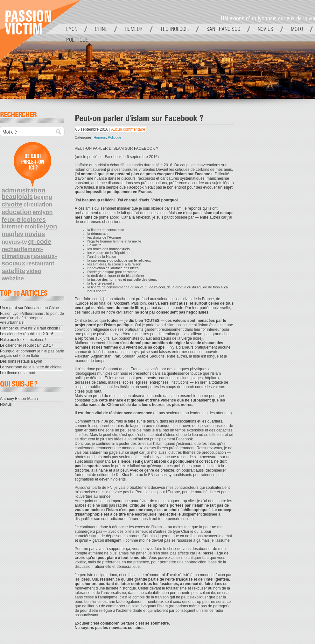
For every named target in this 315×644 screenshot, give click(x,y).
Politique (77, 40)
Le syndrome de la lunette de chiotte (31, 367)
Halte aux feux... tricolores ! (23, 340)
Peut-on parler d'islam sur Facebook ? (139, 119)
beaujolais (17, 197)
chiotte (12, 204)
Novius (266, 29)
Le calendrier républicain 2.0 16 (27, 334)
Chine (101, 29)
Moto (297, 29)
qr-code (40, 242)
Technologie (175, 29)
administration (24, 190)
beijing (43, 197)
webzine (13, 279)
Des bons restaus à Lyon (21, 361)
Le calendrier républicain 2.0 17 (27, 345)
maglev (13, 234)
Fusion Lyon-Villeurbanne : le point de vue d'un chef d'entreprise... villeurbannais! (32, 318)
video (34, 271)
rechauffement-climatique (22, 253)
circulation (38, 205)
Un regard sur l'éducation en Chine (29, 308)
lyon (50, 226)
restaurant (40, 264)
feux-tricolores (24, 220)
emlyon (43, 212)
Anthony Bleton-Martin (19, 399)
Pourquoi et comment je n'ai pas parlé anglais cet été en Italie (32, 353)
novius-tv (14, 242)
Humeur (134, 29)
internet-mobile (22, 227)
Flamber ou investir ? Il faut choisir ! (30, 328)
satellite (13, 271)
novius (35, 234)
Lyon (72, 29)
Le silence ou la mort (18, 373)
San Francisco (223, 29)
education (17, 212)
